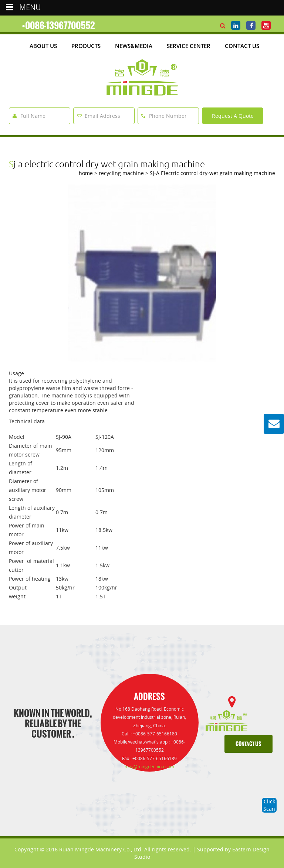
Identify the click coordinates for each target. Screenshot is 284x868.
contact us (248, 744)
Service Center (189, 46)
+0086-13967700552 (58, 25)
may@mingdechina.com (149, 767)
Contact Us (242, 46)
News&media (134, 46)
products (86, 46)
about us (43, 46)
